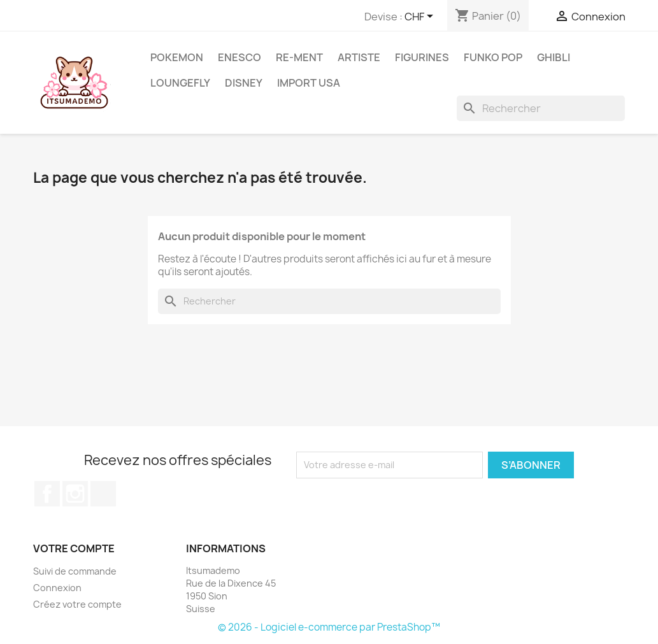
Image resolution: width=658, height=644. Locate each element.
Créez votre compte (77, 604)
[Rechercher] (541, 108)
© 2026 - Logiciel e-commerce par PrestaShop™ (329, 627)
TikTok (103, 494)
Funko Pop (493, 57)
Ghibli (554, 57)
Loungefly (180, 83)
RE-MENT (299, 57)
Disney (244, 83)
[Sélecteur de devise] (421, 17)
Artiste (359, 57)
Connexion (57, 588)
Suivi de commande (75, 571)
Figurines (422, 57)
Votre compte (74, 548)
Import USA (309, 83)
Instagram (75, 494)
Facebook (47, 494)
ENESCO (240, 57)
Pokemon (177, 57)
